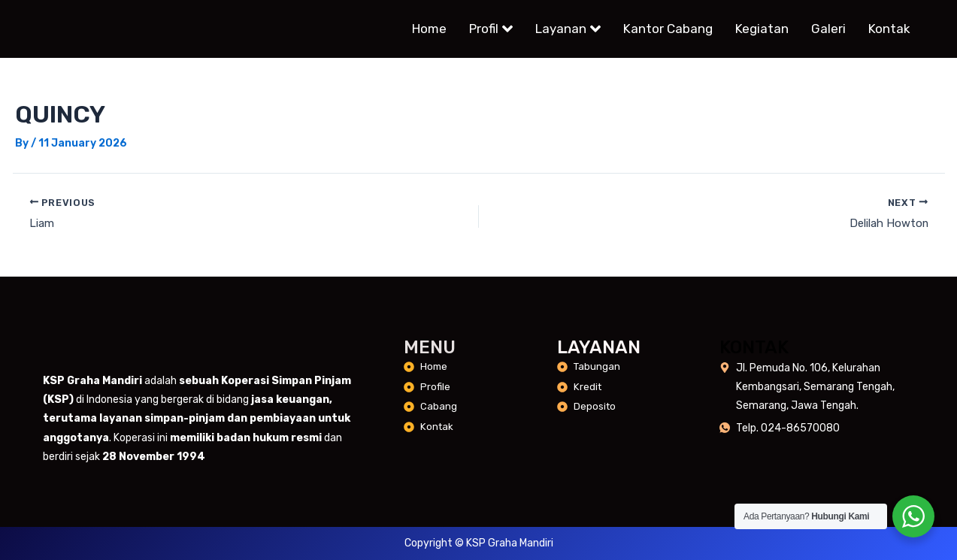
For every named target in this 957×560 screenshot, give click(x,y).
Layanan (568, 29)
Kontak (889, 29)
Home (429, 29)
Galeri (828, 29)
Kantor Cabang (668, 29)
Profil (491, 29)
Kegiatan (762, 29)
